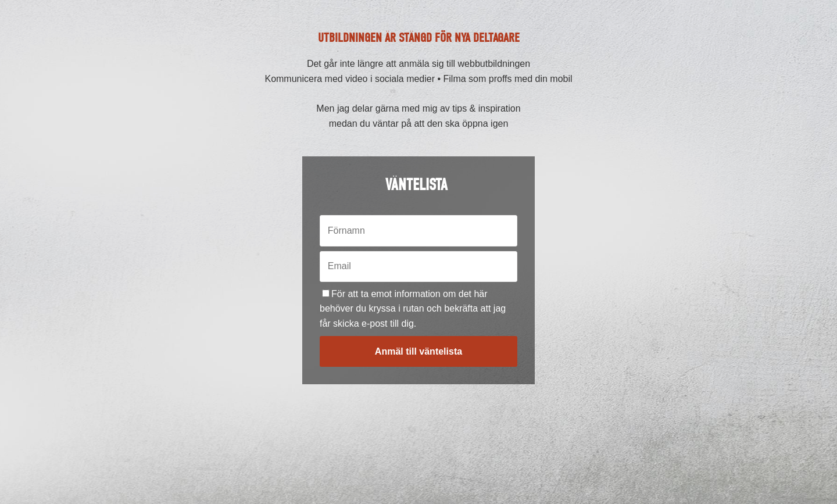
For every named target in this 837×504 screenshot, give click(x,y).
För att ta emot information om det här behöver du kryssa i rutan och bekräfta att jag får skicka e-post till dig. (413, 309)
